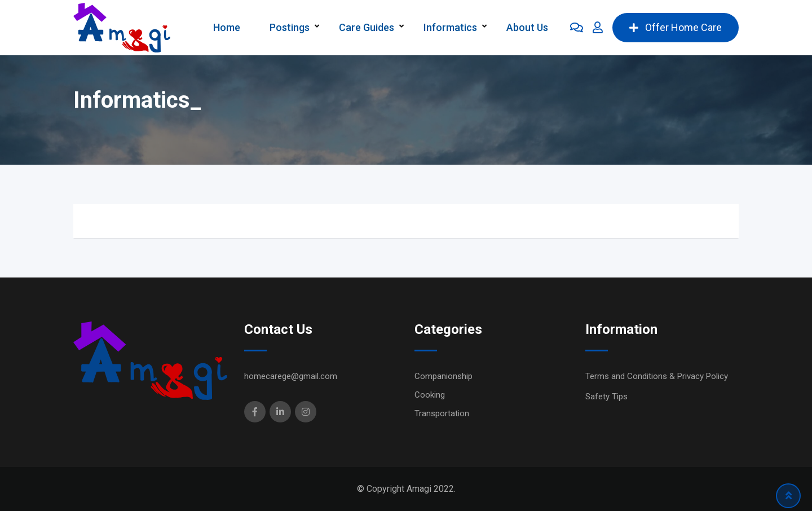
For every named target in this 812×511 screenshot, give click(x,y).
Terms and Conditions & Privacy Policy (657, 376)
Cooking (430, 395)
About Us (527, 27)
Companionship (443, 376)
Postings (290, 27)
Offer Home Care (676, 27)
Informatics (450, 27)
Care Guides (367, 27)
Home (227, 27)
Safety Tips (606, 397)
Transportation (442, 413)
